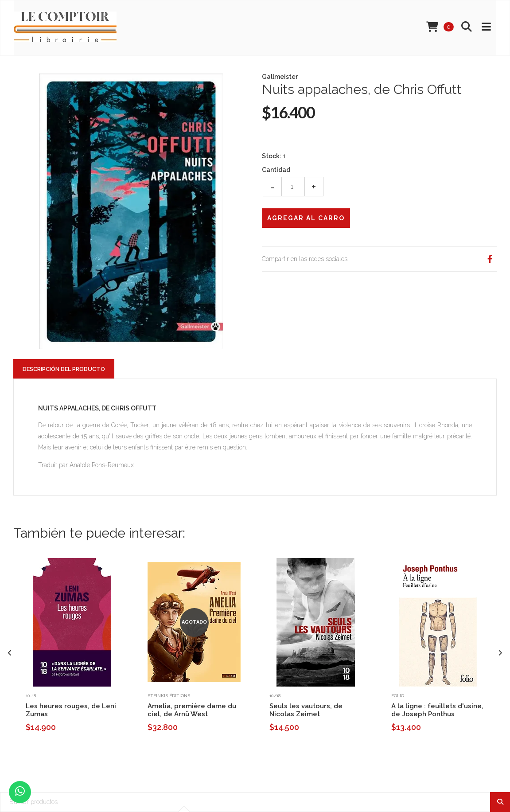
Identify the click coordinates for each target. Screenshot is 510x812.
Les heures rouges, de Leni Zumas (71, 710)
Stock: (272, 156)
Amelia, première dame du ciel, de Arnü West (192, 710)
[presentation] (10, 653)
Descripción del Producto (64, 369)
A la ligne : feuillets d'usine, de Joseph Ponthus (437, 710)
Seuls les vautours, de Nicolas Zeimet (306, 710)
